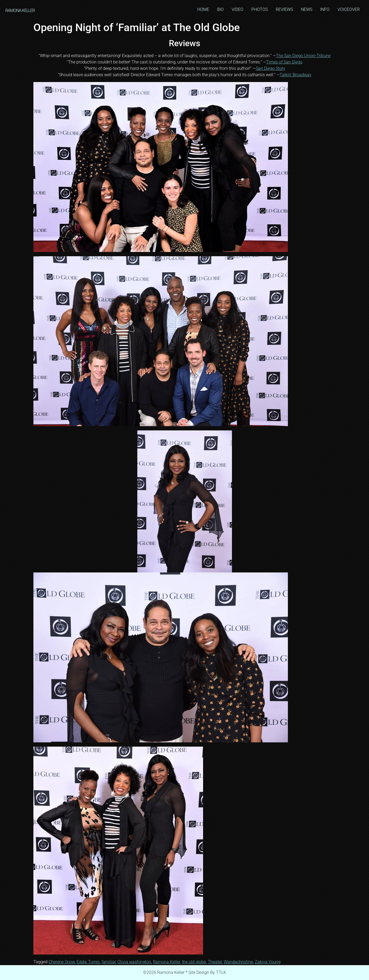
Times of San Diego (284, 62)
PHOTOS (260, 9)
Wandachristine (238, 962)
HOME (203, 9)
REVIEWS (284, 9)
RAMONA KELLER (20, 10)
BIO (220, 9)
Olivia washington (134, 962)
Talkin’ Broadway (296, 75)
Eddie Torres (88, 962)
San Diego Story (271, 68)
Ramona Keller (166, 962)
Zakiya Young (268, 962)
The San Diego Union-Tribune (303, 56)
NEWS (307, 9)
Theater (215, 962)
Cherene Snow (62, 962)
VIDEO (238, 9)
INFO (325, 9)
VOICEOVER (349, 9)
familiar (109, 962)
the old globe (194, 962)
